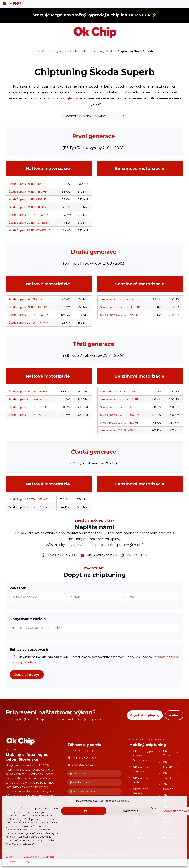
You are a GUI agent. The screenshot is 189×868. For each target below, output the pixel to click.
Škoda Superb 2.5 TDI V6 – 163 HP (30, 230)
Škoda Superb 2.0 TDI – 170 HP (28, 323)
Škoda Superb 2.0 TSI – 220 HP (120, 423)
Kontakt (174, 715)
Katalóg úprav (57, 51)
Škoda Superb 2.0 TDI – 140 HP (28, 215)
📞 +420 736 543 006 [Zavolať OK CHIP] (81, 751)
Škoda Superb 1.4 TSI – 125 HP (119, 299)
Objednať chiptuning (145, 715)
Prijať (84, 811)
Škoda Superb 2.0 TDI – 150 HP (28, 399)
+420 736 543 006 (62, 555)
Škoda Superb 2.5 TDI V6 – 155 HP (29, 223)
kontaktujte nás (66, 98)
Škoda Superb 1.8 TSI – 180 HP (119, 415)
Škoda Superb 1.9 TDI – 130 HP (28, 192)
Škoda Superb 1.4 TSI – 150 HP (119, 399)
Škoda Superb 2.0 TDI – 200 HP (28, 415)
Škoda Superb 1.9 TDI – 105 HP (28, 199)
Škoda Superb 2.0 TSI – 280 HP (120, 430)
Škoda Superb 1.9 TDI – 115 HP (27, 207)
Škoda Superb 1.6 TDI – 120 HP (28, 392)
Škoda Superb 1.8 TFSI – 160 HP (120, 307)
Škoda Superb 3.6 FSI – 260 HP (120, 315)
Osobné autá (78, 51)
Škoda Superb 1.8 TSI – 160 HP (119, 407)
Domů (40, 51)
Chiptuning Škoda (102, 51)
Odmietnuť (131, 811)
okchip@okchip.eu (102, 555)
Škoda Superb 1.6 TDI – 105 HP (28, 299)
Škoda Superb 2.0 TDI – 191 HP (28, 407)
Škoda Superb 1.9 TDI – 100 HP (28, 184)
